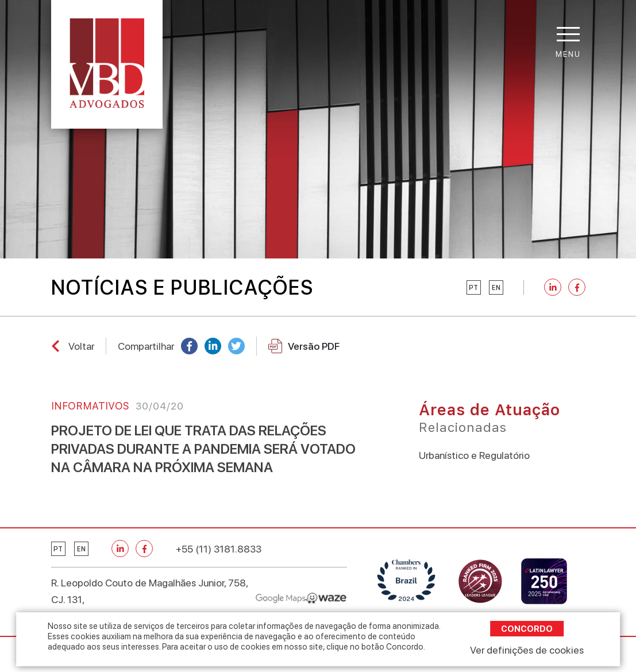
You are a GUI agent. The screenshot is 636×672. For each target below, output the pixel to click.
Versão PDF (304, 346)
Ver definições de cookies (527, 650)
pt (473, 288)
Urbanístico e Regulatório (474, 455)
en (496, 288)
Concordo (527, 629)
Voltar (81, 346)
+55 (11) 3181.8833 (219, 549)
